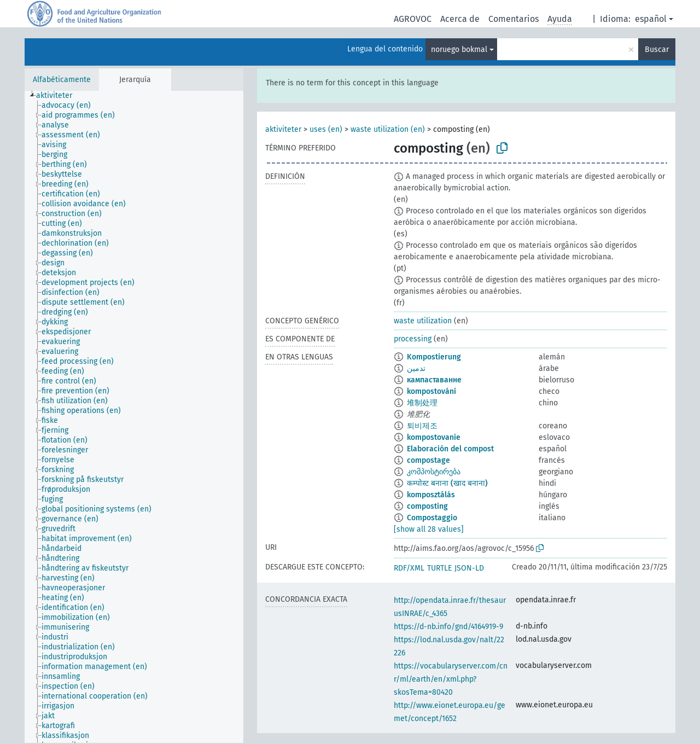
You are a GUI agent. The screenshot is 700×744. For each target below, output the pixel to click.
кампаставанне (434, 380)
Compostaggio (432, 518)
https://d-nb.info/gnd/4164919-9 (448, 627)
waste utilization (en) (388, 129)
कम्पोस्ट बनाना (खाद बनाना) (447, 483)
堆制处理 (422, 403)
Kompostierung (434, 357)
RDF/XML (409, 568)
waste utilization (423, 321)
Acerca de (460, 19)
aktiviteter (283, 129)
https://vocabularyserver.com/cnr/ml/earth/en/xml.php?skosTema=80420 (451, 679)
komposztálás (431, 495)
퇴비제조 (422, 426)
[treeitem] (59, 96)
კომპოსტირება (434, 472)
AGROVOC (413, 19)
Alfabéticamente (62, 80)
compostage (428, 460)
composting (427, 506)
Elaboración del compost (450, 449)
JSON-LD (469, 568)
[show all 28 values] (429, 529)
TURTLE (439, 568)
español (651, 19)
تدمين (416, 368)
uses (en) (326, 129)
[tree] (134, 417)
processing (413, 339)
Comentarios (514, 19)
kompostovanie (434, 437)
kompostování (431, 391)
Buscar (657, 50)
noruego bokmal (459, 50)
